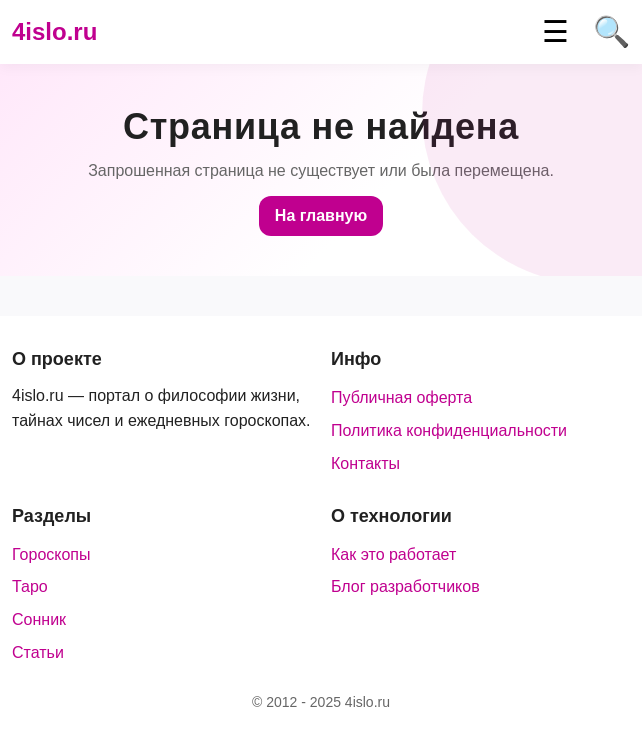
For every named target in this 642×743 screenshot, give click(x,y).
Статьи (38, 652)
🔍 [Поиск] (611, 32)
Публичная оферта (401, 397)
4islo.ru (54, 31)
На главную (321, 215)
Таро (30, 586)
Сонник (39, 619)
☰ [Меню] (555, 32)
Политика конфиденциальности (449, 430)
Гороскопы (51, 554)
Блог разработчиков (405, 586)
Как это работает (393, 554)
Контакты (365, 463)
